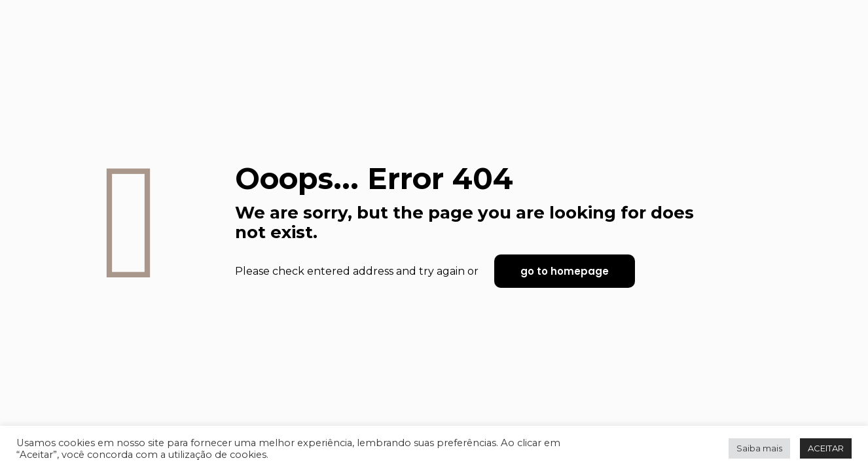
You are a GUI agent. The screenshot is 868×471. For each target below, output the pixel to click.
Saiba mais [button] (759, 448)
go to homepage (565, 271)
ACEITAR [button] (826, 448)
